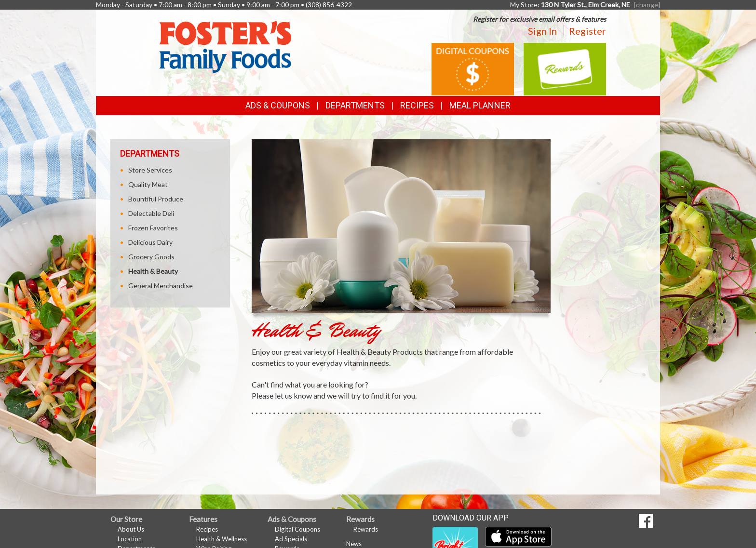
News (354, 544)
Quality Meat (148, 184)
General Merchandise (161, 286)
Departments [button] (355, 105)
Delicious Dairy (150, 242)
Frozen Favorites (153, 228)
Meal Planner (480, 105)
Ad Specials (291, 539)
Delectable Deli (151, 213)
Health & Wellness (222, 539)
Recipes (417, 105)
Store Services (150, 170)
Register (587, 31)
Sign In (542, 31)
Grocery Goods (151, 257)
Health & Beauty (153, 271)
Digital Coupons (297, 529)
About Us (131, 529)
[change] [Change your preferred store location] (647, 5)
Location (130, 539)
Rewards (366, 529)
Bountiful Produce (156, 199)
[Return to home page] (225, 46)
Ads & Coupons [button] (278, 105)
